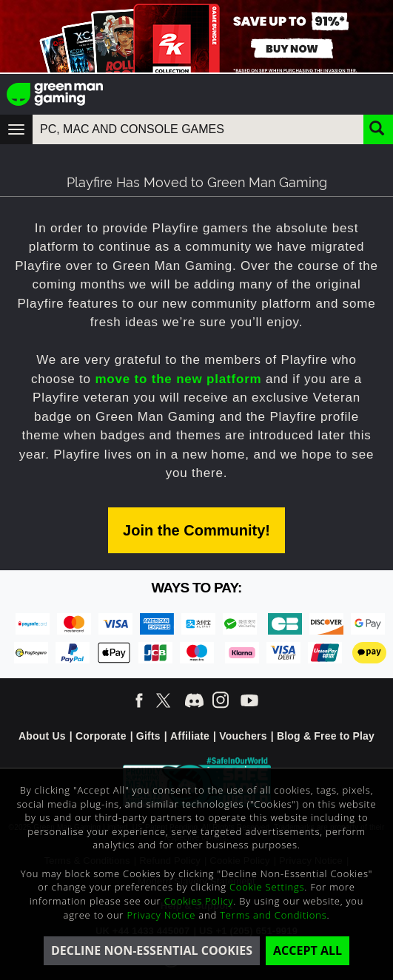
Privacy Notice (161, 915)
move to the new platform (178, 379)
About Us (42, 736)
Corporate (101, 736)
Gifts (148, 736)
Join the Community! (196, 530)
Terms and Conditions (273, 915)
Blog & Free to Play (326, 736)
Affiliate (190, 736)
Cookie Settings (267, 887)
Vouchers (243, 736)
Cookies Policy (199, 901)
